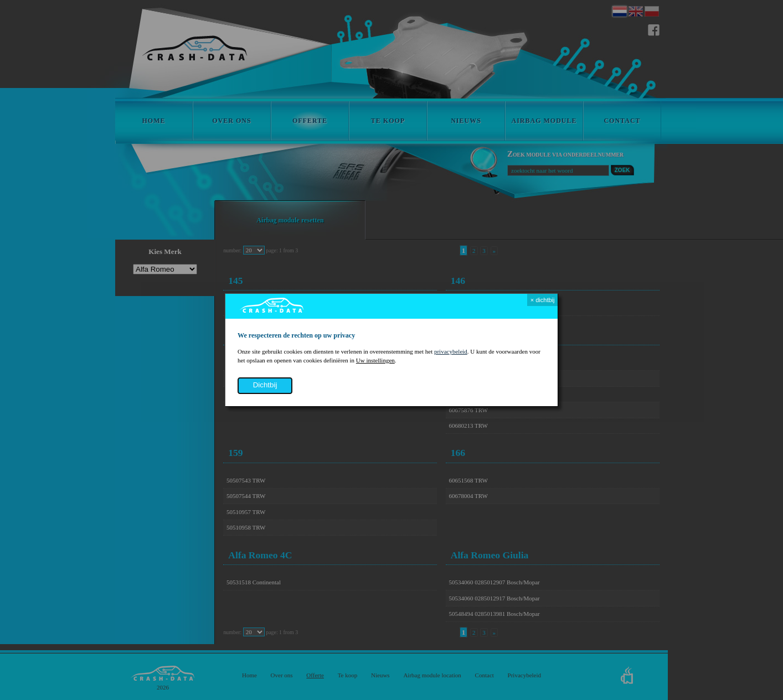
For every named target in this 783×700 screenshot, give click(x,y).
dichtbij (265, 385)
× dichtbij (543, 300)
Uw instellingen (375, 360)
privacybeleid (451, 351)
